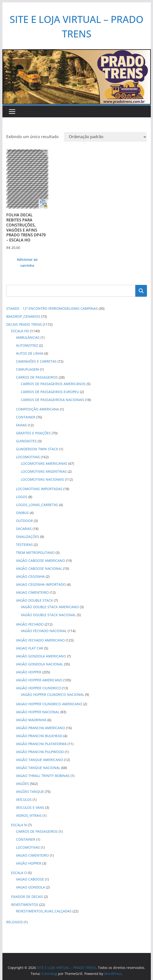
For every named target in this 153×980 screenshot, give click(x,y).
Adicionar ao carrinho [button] (27, 262)
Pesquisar (141, 291)
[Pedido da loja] (105, 137)
